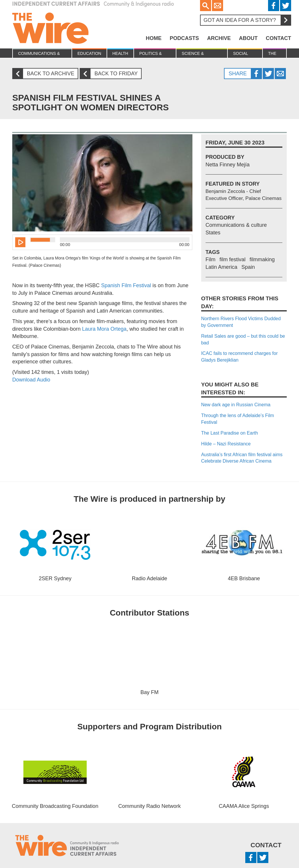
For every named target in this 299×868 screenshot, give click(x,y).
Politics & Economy (151, 54)
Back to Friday (111, 74)
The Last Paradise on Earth (230, 433)
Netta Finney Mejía (228, 165)
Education (89, 53)
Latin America (221, 267)
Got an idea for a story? (247, 20)
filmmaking (262, 259)
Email (218, 6)
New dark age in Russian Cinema (236, 405)
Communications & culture (39, 54)
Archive (219, 38)
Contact (278, 38)
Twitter (286, 6)
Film (211, 259)
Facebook (274, 6)
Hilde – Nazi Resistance (226, 444)
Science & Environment (197, 54)
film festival (233, 259)
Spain (248, 267)
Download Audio (31, 380)
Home (154, 38)
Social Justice (241, 54)
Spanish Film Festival (126, 285)
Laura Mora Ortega (104, 329)
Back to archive (46, 74)
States (213, 233)
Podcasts (184, 38)
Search (206, 6)
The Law (272, 54)
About (248, 38)
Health (120, 53)
